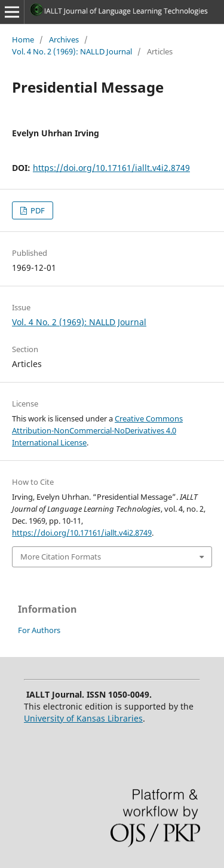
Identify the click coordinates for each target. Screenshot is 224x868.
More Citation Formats (61, 557)
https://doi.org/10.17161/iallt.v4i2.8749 (111, 168)
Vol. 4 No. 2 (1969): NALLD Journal (72, 51)
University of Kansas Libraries (83, 718)
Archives (64, 39)
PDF (37, 210)
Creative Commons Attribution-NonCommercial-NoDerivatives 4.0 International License (97, 430)
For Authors (39, 630)
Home (23, 39)
